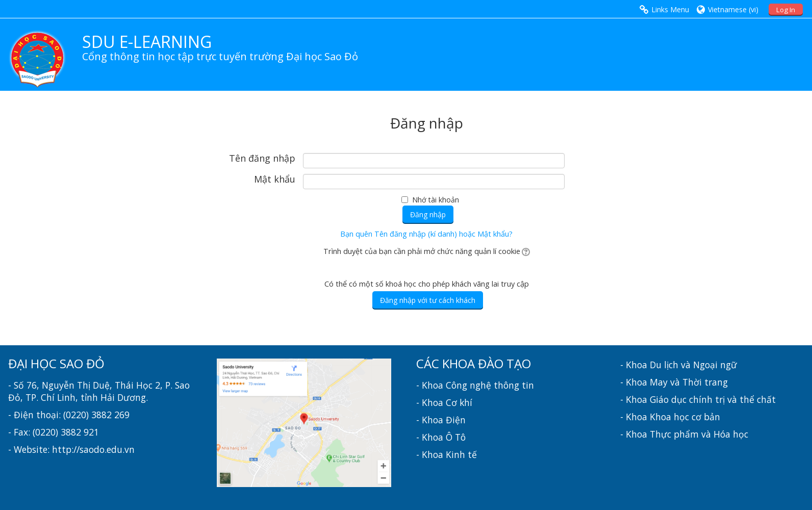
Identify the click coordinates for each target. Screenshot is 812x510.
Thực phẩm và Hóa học (699, 434)
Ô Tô (456, 437)
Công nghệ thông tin (490, 385)
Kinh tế (461, 454)
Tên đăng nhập (262, 159)
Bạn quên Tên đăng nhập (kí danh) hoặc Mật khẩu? (426, 234)
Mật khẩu (275, 180)
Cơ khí (459, 402)
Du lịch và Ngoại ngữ (693, 365)
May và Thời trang (689, 382)
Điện (456, 420)
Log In (786, 10)
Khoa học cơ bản (685, 417)
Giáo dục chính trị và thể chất (713, 399)
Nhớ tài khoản (436, 200)
